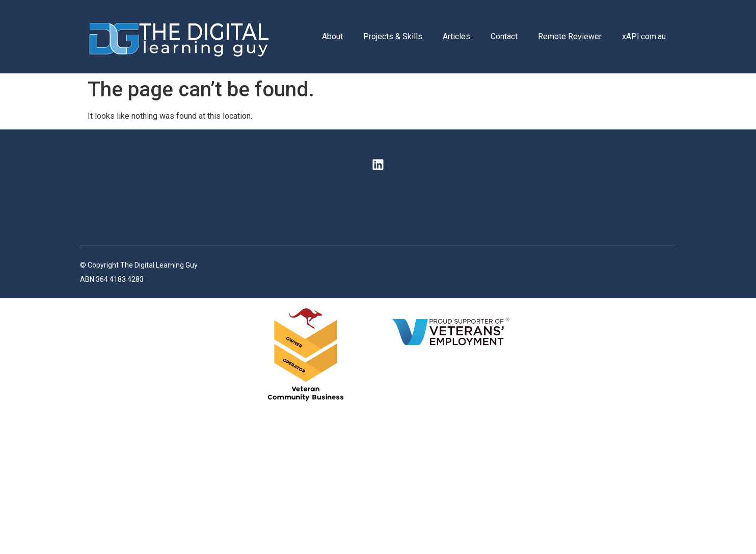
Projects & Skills (393, 36)
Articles (456, 36)
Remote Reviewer (570, 36)
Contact (504, 36)
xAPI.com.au (644, 36)
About (332, 36)
